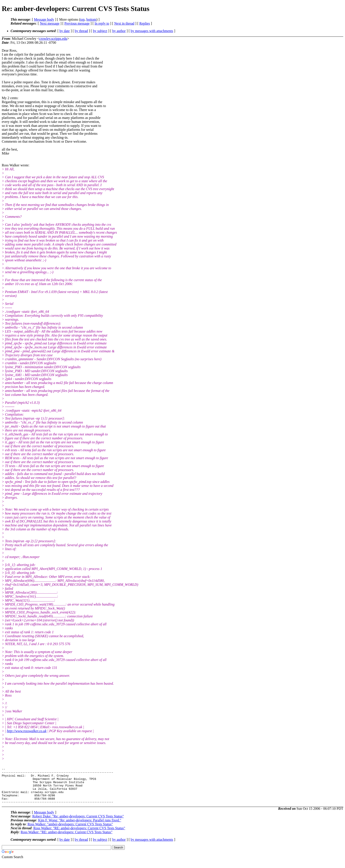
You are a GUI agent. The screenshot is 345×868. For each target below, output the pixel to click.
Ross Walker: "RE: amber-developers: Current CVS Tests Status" (79, 835)
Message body (44, 19)
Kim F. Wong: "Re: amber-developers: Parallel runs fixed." (80, 827)
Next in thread (124, 23)
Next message (50, 23)
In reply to (102, 23)
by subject (100, 31)
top (82, 19)
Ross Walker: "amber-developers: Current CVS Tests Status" (70, 831)
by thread (81, 31)
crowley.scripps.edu (53, 39)
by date (65, 31)
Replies (145, 23)
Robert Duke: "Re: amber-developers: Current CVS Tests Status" (78, 823)
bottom (91, 19)
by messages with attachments (152, 31)
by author (119, 31)
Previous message (77, 23)
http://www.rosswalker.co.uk (27, 731)
